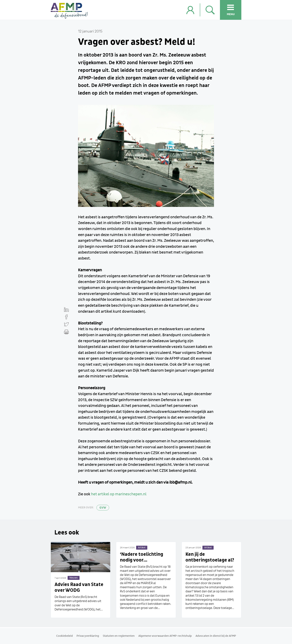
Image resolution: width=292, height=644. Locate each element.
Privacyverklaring (88, 636)
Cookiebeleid (65, 636)
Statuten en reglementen (119, 636)
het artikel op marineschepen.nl (119, 494)
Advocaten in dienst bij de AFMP (216, 636)
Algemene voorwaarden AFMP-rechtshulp (165, 636)
